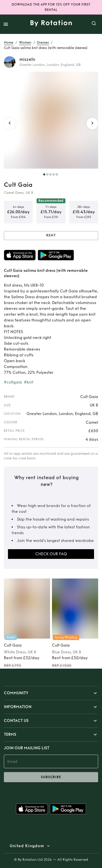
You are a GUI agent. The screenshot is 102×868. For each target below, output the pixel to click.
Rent (51, 236)
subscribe (51, 777)
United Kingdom (27, 846)
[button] (51, 693)
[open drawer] (6, 24)
